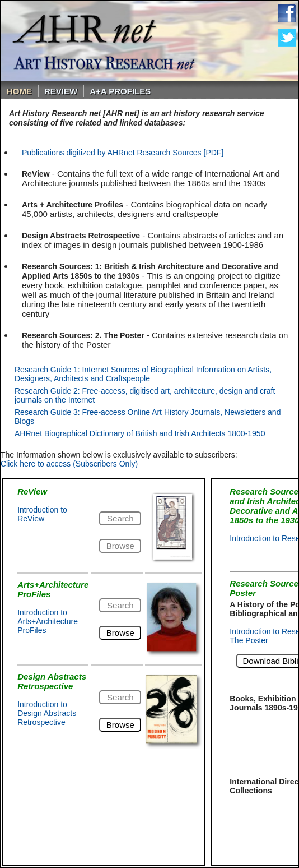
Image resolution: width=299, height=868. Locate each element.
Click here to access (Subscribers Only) (69, 464)
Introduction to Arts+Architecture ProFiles (48, 621)
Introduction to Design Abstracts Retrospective (47, 713)
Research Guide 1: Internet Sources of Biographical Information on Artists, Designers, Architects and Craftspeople (143, 374)
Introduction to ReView (42, 514)
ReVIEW (61, 91)
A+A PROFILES (120, 91)
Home (19, 91)
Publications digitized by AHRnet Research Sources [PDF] (123, 153)
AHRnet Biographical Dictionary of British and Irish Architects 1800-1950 (140, 433)
